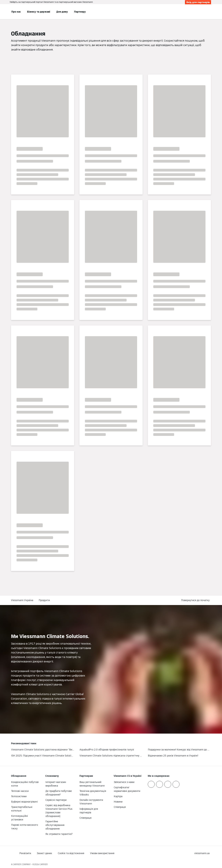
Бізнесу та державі (39, 12)
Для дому (62, 12)
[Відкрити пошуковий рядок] (209, 12)
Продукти (44, 600)
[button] (196, 600)
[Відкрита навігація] (2, 12)
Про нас (16, 12)
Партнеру (80, 12)
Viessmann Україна (22, 600)
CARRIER (44, 864)
